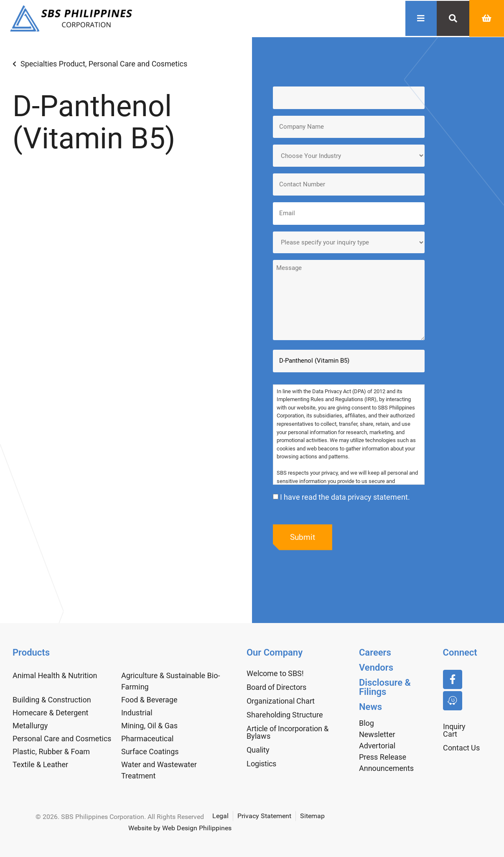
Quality (258, 749)
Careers (375, 651)
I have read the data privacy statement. (345, 495)
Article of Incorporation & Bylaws (288, 731)
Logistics (261, 762)
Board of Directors (276, 686)
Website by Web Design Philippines (180, 827)
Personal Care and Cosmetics (138, 64)
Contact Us (461, 746)
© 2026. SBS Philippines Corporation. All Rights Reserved (120, 815)
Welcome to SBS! (275, 672)
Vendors (376, 666)
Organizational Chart (281, 700)
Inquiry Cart (454, 729)
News (370, 706)
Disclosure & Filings (385, 686)
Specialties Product (53, 64)
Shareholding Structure (285, 713)
